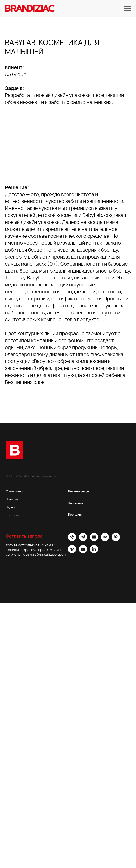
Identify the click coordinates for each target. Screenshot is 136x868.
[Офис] (72, 540)
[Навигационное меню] (128, 8)
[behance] (105, 540)
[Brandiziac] (83, 540)
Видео (10, 507)
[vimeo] (72, 552)
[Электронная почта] (94, 540)
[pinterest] (116, 540)
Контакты (13, 515)
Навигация (76, 503)
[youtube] (83, 552)
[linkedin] (94, 552)
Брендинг (75, 515)
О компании (14, 491)
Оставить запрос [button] (24, 536)
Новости (12, 499)
